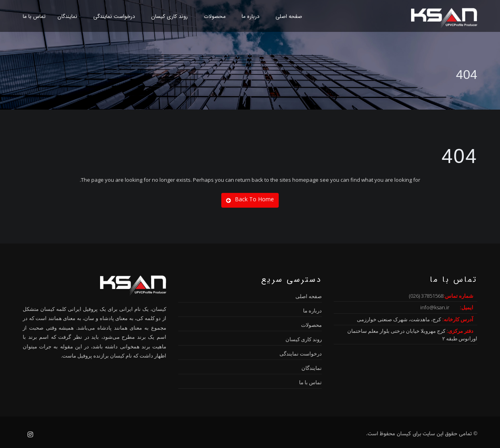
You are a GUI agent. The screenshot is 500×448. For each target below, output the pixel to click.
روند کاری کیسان (169, 17)
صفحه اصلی (289, 17)
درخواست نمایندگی (114, 17)
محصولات (215, 17)
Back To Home (250, 199)
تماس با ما (34, 17)
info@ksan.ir (435, 307)
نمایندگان (67, 17)
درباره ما (251, 17)
